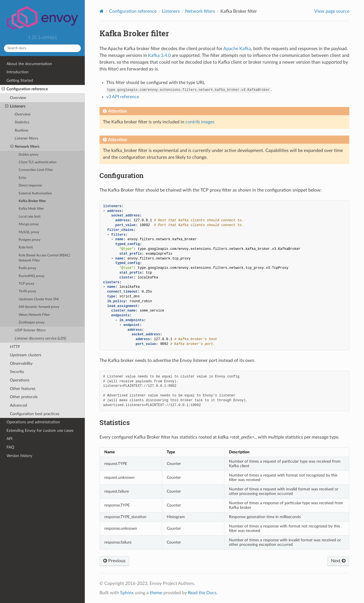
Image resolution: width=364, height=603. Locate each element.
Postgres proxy (30, 240)
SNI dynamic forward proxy (39, 307)
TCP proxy (26, 284)
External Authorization (35, 193)
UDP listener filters (30, 330)
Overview (18, 98)
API (9, 439)
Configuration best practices (35, 414)
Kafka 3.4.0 (159, 55)
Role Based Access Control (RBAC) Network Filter (44, 258)
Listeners (15, 106)
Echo (22, 178)
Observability (21, 363)
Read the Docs (202, 593)
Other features (23, 389)
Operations (20, 380)
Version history (19, 456)
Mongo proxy (29, 224)
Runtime (21, 131)
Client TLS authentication (38, 162)
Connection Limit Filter (36, 170)
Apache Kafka (237, 49)
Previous (114, 561)
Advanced (19, 405)
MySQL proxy (29, 232)
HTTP (15, 347)
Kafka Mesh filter (31, 209)
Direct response (30, 185)
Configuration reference (25, 89)
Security (17, 372)
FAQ (10, 447)
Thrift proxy (27, 291)
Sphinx (127, 593)
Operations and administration (33, 422)
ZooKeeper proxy (32, 322)
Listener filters (26, 139)
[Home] (102, 11)
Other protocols (24, 397)
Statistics (22, 122)
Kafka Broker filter (32, 201)
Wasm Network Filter (34, 315)
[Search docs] (42, 48)
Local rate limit (30, 217)
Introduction (18, 72)
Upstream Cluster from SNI (39, 299)
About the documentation (29, 64)
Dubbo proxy (29, 155)
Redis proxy (27, 268)
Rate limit (26, 247)
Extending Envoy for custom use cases (40, 431)
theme (156, 593)
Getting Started (20, 81)
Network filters (25, 147)
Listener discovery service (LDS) (40, 339)
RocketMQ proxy (32, 276)
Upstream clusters (26, 355)
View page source (332, 11)
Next (338, 561)
